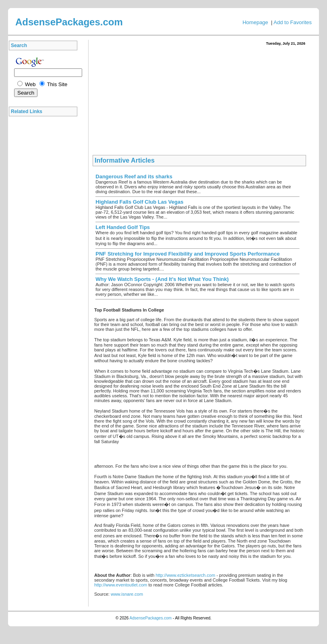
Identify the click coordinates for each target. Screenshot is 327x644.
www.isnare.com (127, 594)
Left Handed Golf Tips (123, 227)
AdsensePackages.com (151, 618)
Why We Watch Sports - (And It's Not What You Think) (162, 279)
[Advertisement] (45, 241)
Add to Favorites (293, 22)
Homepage (255, 22)
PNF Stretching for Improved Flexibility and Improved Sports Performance (187, 254)
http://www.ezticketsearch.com (185, 575)
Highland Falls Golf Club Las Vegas (139, 202)
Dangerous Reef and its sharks (134, 176)
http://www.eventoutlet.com (121, 585)
